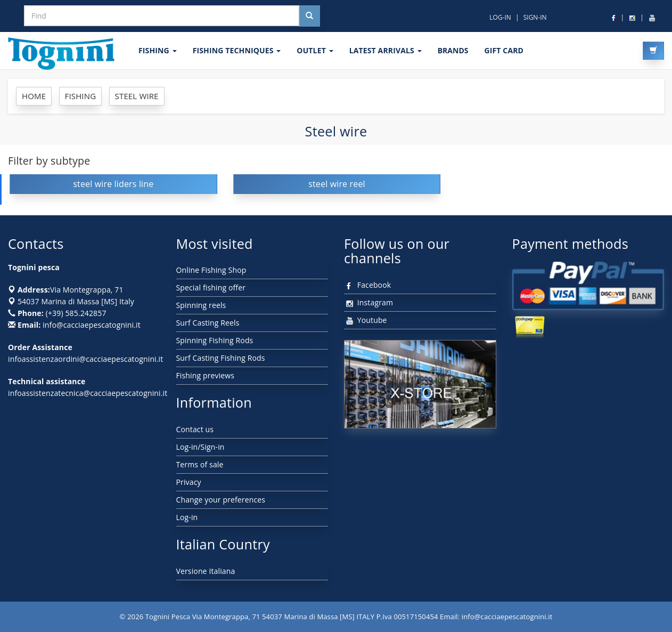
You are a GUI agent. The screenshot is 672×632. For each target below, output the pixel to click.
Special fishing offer (211, 287)
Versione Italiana (206, 571)
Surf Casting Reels (208, 323)
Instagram (368, 302)
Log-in (187, 517)
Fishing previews (206, 375)
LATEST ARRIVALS (386, 50)
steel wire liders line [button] (113, 184)
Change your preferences (221, 500)
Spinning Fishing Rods (215, 340)
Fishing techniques (237, 50)
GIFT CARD (504, 50)
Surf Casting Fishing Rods (221, 358)
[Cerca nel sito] (309, 16)
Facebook (367, 285)
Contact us (195, 429)
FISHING (158, 50)
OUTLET (315, 50)
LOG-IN (500, 17)
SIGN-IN (535, 17)
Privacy (189, 482)
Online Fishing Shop (211, 270)
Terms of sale (200, 464)
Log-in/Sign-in (200, 447)
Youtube (366, 320)
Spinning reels (201, 305)
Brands (453, 50)
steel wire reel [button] (337, 184)
